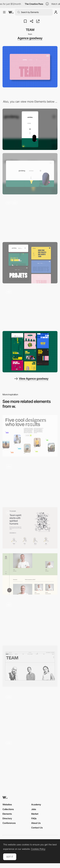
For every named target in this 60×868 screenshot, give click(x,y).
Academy (36, 804)
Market (35, 814)
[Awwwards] (11, 12)
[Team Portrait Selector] (30, 482)
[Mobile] (30, 129)
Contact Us (37, 828)
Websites (7, 804)
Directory (7, 818)
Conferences (9, 823)
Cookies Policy (38, 849)
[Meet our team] (30, 666)
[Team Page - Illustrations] (30, 528)
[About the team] (30, 436)
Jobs (34, 809)
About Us (36, 823)
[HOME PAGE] (30, 218)
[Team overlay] (30, 620)
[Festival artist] (30, 758)
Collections (8, 809)
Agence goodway (30, 38)
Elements (7, 814)
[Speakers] (30, 712)
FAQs (34, 818)
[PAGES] (30, 263)
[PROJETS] (30, 307)
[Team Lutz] (30, 574)
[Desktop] (30, 174)
